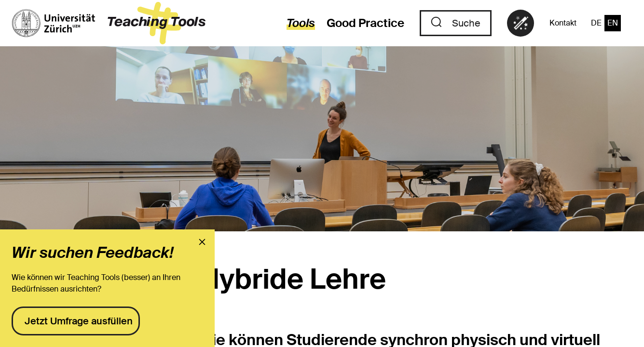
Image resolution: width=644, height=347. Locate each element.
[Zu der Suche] (456, 23)
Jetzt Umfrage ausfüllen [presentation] (79, 321)
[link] (521, 23)
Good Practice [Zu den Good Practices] (365, 23)
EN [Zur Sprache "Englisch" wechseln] (613, 23)
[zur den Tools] (295, 23)
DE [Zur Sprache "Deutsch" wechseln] (596, 23)
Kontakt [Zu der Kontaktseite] (563, 23)
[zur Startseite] (109, 23)
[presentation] (202, 242)
